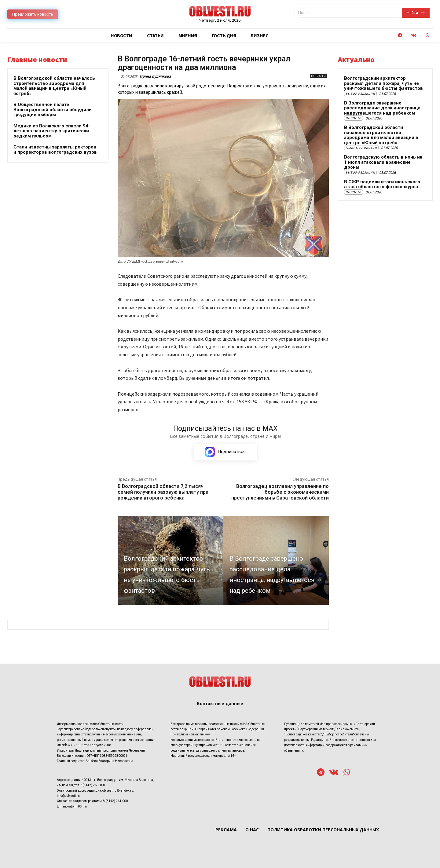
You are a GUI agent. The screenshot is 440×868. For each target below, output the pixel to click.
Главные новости (361, 148)
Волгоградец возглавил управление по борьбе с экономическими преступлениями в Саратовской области (280, 492)
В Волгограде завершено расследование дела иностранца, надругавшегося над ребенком (383, 108)
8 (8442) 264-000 (115, 801)
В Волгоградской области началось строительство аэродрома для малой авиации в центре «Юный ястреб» (54, 86)
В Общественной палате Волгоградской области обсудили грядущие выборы (53, 110)
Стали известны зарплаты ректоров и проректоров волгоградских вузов (55, 150)
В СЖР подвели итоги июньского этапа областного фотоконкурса (382, 184)
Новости (319, 76)
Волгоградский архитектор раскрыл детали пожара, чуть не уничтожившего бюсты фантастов (383, 83)
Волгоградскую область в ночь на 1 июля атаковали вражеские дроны (383, 162)
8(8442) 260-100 (93, 785)
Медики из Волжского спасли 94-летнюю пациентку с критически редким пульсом (52, 131)
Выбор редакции (360, 94)
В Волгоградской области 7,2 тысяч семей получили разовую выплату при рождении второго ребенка (163, 492)
